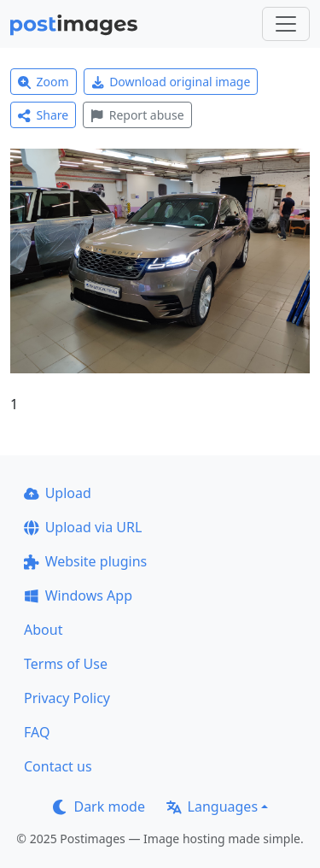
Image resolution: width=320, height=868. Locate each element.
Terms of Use (66, 664)
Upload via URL (83, 527)
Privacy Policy (67, 698)
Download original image (171, 82)
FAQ (37, 732)
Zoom (44, 82)
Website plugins (85, 561)
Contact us (58, 766)
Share (43, 115)
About (43, 630)
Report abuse (137, 115)
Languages (212, 806)
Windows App (78, 595)
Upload (58, 493)
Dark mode (99, 806)
